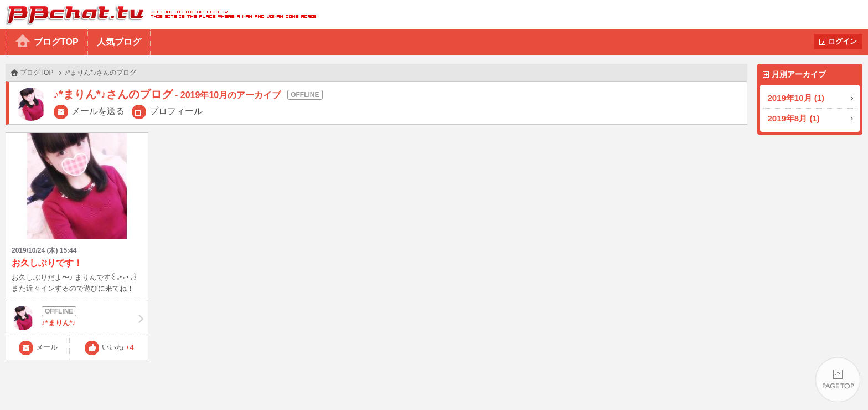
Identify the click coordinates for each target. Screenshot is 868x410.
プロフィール (176, 111)
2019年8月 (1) (794, 118)
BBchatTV (158, 15)
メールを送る (98, 111)
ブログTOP (56, 42)
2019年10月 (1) (796, 98)
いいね (118, 347)
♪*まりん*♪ (77, 318)
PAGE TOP (838, 380)
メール (47, 347)
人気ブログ (119, 42)
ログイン (843, 41)
